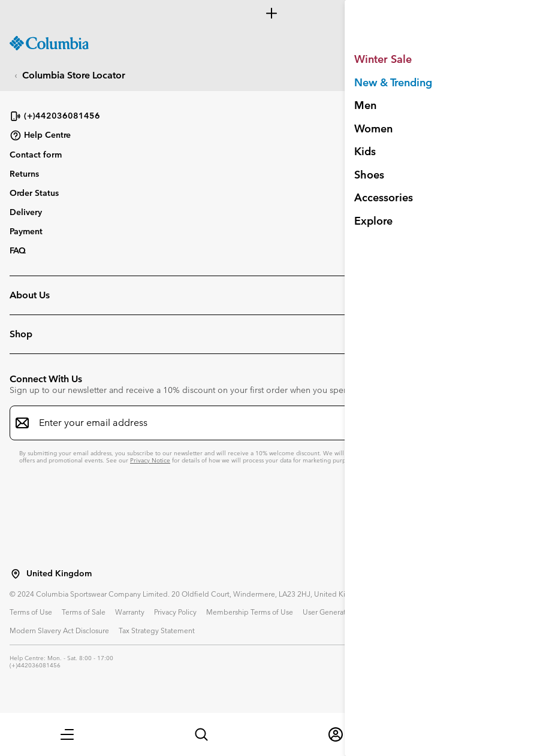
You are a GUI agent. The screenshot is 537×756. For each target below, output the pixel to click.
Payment (26, 231)
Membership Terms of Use (250, 612)
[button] (67, 734)
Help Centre (40, 135)
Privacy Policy (175, 612)
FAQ (18, 250)
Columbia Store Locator (74, 75)
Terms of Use (31, 612)
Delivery (26, 212)
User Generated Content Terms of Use (365, 612)
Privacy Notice (150, 460)
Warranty (130, 612)
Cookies (497, 612)
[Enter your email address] (261, 423)
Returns (24, 174)
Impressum (456, 612)
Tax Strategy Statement (157, 630)
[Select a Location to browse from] (16, 574)
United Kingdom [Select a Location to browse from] (59, 574)
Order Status (34, 193)
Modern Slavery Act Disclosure (59, 630)
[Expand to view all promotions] (268, 13)
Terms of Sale (84, 612)
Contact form (36, 155)
